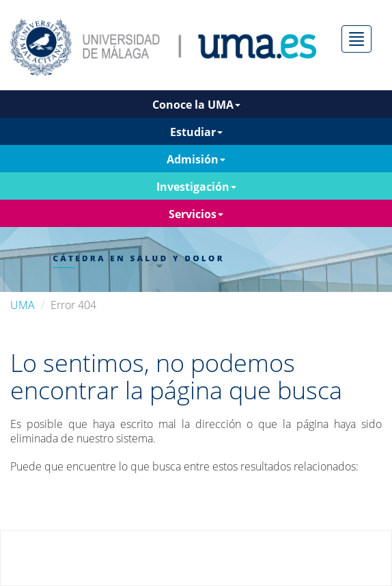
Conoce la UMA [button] (196, 105)
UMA (23, 305)
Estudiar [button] (196, 132)
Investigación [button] (196, 187)
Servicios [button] (196, 214)
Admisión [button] (196, 159)
